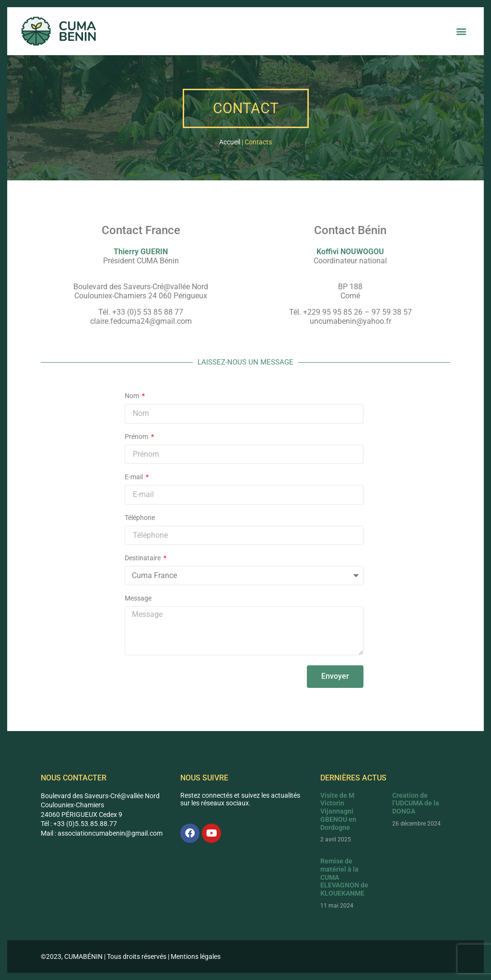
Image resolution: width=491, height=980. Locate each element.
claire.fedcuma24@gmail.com (141, 321)
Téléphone (140, 518)
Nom (133, 396)
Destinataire (143, 558)
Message (138, 598)
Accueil (230, 142)
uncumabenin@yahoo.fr (351, 321)
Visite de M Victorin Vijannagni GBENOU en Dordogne (338, 811)
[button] (462, 31)
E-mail (134, 477)
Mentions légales (196, 956)
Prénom (137, 437)
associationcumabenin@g (96, 833)
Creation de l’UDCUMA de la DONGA (416, 803)
